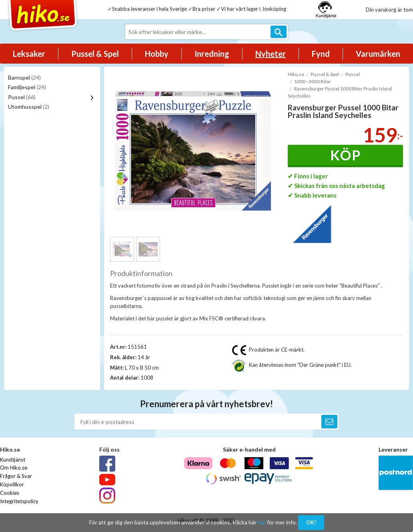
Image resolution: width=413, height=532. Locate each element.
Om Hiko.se (14, 468)
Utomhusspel (29, 107)
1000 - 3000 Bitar (313, 81)
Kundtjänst (13, 460)
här (262, 522)
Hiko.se (296, 74)
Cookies (10, 493)
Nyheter (271, 54)
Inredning (212, 54)
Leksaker (29, 54)
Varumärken (378, 54)
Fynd (321, 54)
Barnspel (24, 77)
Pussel (22, 97)
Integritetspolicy (19, 501)
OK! (311, 522)
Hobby (157, 54)
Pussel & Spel (95, 54)
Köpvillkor (12, 484)
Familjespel (27, 87)
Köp (346, 155)
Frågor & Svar (16, 476)
